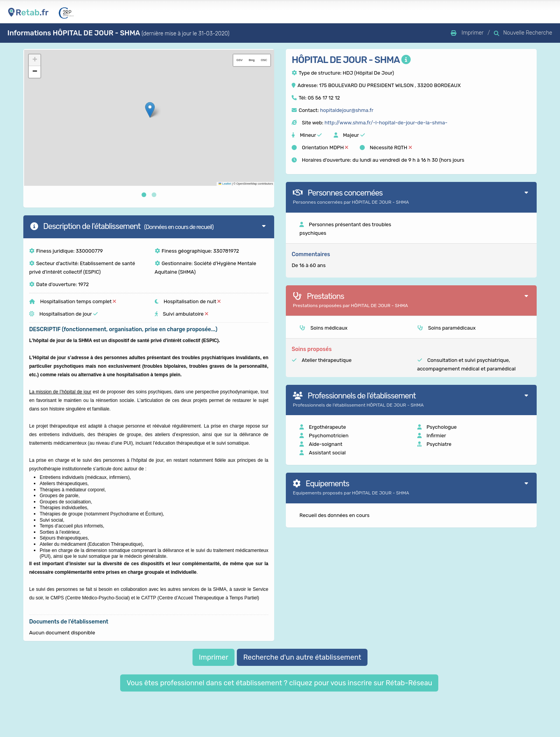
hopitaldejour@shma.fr (347, 110)
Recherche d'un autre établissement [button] (302, 657)
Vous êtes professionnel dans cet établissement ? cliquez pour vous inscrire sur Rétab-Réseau (279, 683)
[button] (150, 110)
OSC (264, 60)
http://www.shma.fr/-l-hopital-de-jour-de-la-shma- (386, 123)
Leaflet (225, 184)
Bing (252, 60)
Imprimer (213, 657)
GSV (240, 60)
